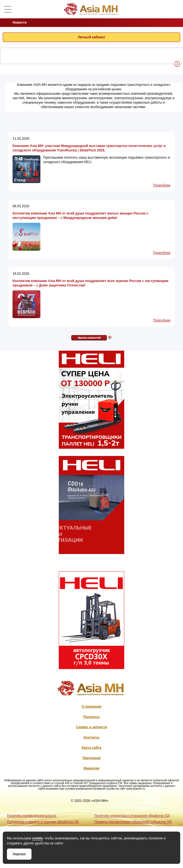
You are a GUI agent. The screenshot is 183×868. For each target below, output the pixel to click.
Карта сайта (91, 748)
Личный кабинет (91, 37)
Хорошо (19, 854)
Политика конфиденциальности (32, 816)
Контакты (91, 737)
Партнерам (91, 758)
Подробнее (162, 185)
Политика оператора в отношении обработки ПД (132, 816)
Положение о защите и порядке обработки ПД (43, 822)
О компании (91, 707)
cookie (37, 838)
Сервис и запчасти (91, 727)
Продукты (92, 717)
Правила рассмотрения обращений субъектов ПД (133, 822)
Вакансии (91, 768)
